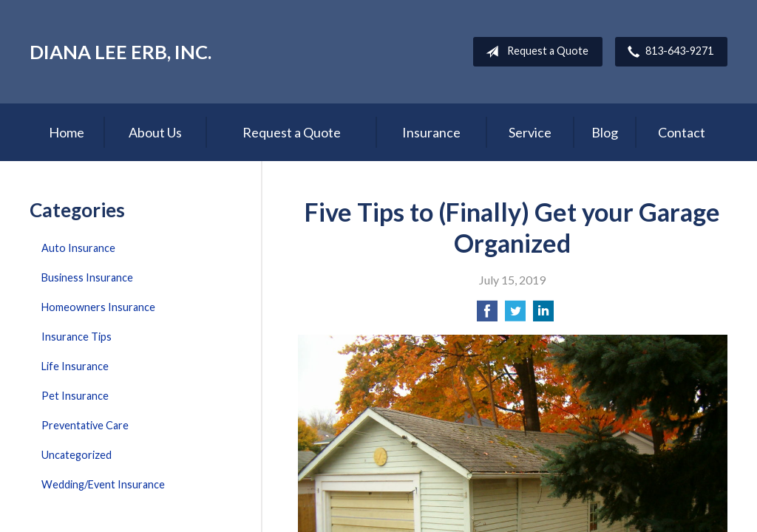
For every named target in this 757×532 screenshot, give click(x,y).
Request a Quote (534, 52)
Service (530, 132)
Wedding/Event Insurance (103, 484)
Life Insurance (75, 366)
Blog (605, 132)
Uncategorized (77, 455)
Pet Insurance (75, 396)
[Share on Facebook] (487, 315)
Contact (682, 132)
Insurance (431, 132)
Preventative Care (85, 425)
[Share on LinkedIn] (543, 315)
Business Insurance (87, 277)
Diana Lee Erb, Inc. (120, 52)
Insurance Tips (77, 337)
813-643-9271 (668, 52)
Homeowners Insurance (98, 307)
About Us (155, 132)
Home (67, 132)
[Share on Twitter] (515, 315)
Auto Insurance (78, 248)
